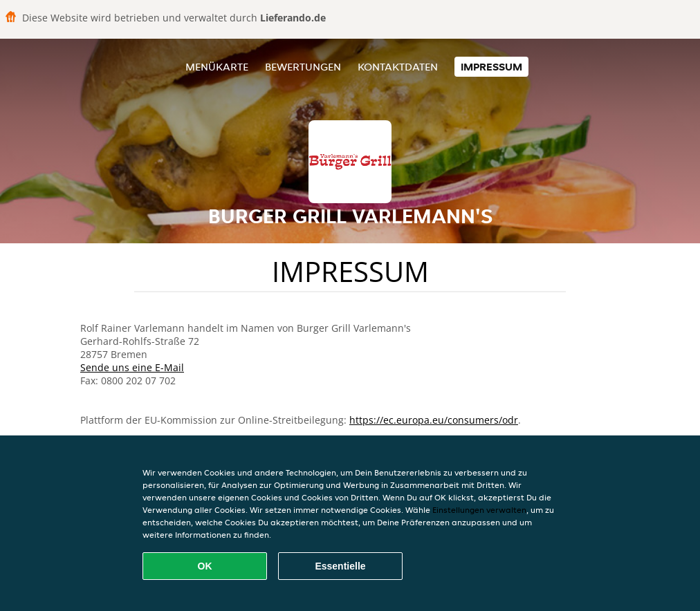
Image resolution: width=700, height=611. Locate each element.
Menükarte (217, 67)
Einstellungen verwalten (479, 510)
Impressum (491, 67)
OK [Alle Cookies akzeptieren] (205, 566)
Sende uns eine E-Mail (132, 367)
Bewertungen (303, 67)
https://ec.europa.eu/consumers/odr (434, 420)
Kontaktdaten (398, 67)
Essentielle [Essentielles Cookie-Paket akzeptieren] (340, 566)
